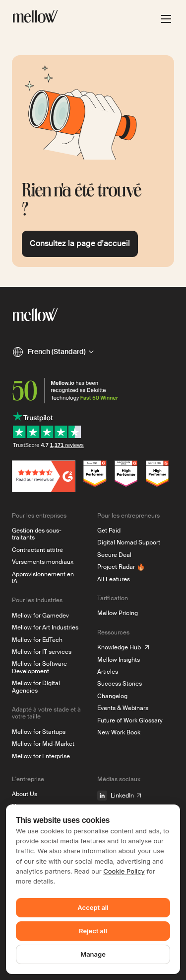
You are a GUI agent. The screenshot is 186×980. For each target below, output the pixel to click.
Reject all (93, 931)
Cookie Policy (124, 871)
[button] (53, 352)
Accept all (93, 907)
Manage (93, 954)
